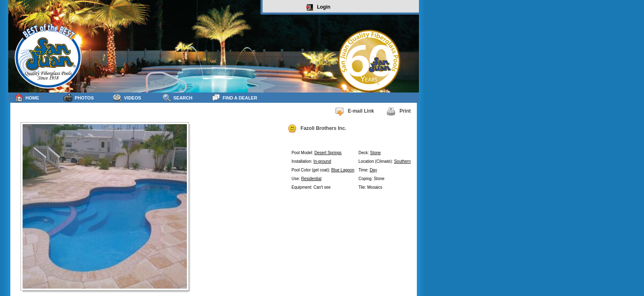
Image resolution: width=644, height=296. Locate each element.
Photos (79, 98)
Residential (311, 179)
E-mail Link (354, 111)
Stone (375, 153)
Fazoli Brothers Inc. (317, 129)
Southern (402, 161)
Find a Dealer (234, 98)
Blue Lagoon (343, 170)
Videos (127, 98)
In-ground (322, 161)
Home (27, 98)
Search (177, 98)
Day (373, 170)
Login (319, 7)
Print (399, 111)
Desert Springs (328, 153)
